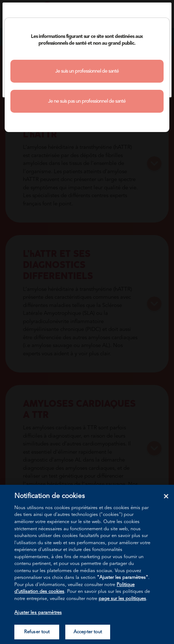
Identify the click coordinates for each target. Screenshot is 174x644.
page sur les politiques (122, 599)
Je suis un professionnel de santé (87, 71)
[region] (87, 564)
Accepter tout (88, 632)
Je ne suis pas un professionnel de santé (87, 101)
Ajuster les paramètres (38, 613)
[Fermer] (166, 496)
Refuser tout (37, 632)
